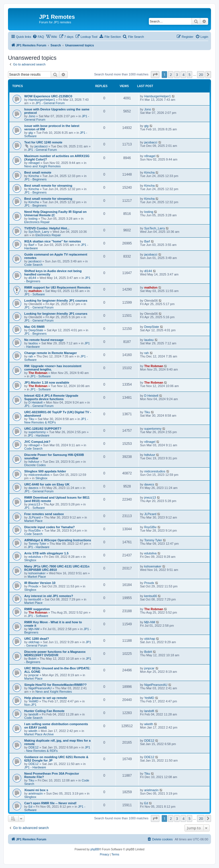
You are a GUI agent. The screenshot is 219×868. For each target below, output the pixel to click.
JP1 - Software (35, 294)
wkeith (33, 731)
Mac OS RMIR (35, 327)
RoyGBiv (35, 530)
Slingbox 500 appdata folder (45, 471)
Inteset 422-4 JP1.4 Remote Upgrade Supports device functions (51, 397)
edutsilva (35, 557)
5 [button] (189, 75)
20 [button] (201, 75)
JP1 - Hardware (38, 435)
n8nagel (34, 163)
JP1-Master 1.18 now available (47, 382)
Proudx (34, 586)
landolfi (34, 714)
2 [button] (171, 75)
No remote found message (44, 340)
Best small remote (38, 172)
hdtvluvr (34, 462)
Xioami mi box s (36, 790)
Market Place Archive (39, 734)
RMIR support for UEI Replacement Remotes (57, 287)
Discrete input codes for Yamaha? (49, 527)
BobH (33, 659)
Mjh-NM (34, 629)
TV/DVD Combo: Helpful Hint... (47, 228)
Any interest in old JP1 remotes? (49, 596)
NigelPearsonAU (40, 688)
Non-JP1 (30, 705)
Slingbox (41, 478)
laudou (33, 343)
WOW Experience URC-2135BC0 (48, 96)
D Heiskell (36, 402)
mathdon (35, 291)
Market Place (33, 521)
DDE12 (34, 747)
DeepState (36, 330)
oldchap (34, 642)
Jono (32, 116)
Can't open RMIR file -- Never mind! (50, 803)
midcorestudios (39, 475)
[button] (155, 75)
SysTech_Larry (39, 232)
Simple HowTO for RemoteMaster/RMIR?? (55, 685)
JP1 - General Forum (50, 103)
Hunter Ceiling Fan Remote (44, 711)
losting (33, 219)
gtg (31, 133)
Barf (31, 245)
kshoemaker (37, 573)
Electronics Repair (37, 222)
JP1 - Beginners (35, 179)
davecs (34, 488)
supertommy (37, 432)
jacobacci (41, 146)
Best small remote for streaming (48, 186)
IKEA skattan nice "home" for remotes (53, 241)
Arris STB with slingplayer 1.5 (46, 553)
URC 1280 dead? (37, 639)
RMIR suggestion (37, 609)
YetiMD (34, 701)
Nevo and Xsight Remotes (42, 166)
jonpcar (34, 675)
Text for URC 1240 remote (43, 142)
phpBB (95, 849)
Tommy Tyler (37, 544)
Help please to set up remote (46, 698)
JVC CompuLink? (37, 442)
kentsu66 (35, 599)
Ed (30, 807)
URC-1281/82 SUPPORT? (43, 429)
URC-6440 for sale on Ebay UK (47, 484)
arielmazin (36, 793)
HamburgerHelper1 (42, 100)
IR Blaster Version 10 (40, 583)
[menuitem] (38, 37)
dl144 (32, 278)
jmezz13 (34, 504)
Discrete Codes (35, 465)
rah (31, 356)
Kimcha (34, 176)
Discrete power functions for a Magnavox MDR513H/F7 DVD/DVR (55, 653)
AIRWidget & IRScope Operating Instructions (58, 540)
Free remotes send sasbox (44, 514)
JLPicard (35, 517)
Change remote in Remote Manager (51, 353)
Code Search (33, 265)
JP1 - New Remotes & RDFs (57, 749)
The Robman (38, 373)
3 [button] (177, 75)
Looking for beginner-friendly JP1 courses (56, 301)
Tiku (31, 419)
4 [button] (183, 75)
